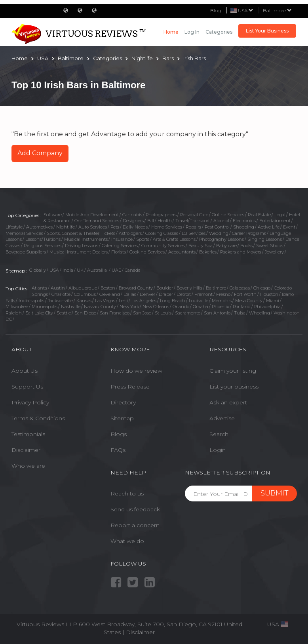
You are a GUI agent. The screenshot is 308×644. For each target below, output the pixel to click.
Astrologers (130, 233)
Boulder (165, 288)
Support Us (27, 387)
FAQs (118, 450)
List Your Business (267, 31)
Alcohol (221, 221)
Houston (269, 294)
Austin (58, 288)
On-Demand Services (97, 221)
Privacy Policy (30, 402)
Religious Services (43, 246)
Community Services (163, 246)
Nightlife (66, 227)
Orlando (181, 307)
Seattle (64, 313)
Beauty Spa (201, 246)
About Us (25, 371)
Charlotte (61, 294)
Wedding (219, 233)
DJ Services (194, 233)
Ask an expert (228, 402)
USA (54, 270)
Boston (108, 288)
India (68, 270)
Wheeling (260, 313)
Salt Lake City (39, 313)
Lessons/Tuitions (43, 239)
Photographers (161, 215)
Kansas (84, 301)
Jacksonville (60, 301)
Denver (147, 294)
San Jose (142, 313)
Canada (133, 270)
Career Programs (249, 233)
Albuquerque (83, 288)
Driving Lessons (82, 246)
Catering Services (120, 246)
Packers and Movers (241, 252)
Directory (123, 402)
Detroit (184, 294)
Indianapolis (31, 301)
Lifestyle (14, 227)
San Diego (85, 313)
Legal (280, 215)
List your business (234, 387)
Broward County (136, 288)
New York (129, 307)
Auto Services (93, 227)
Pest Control (217, 227)
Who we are (28, 466)
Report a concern (135, 525)
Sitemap (122, 418)
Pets (115, 227)
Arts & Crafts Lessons (174, 239)
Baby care (226, 246)
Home (171, 32)
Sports (143, 239)
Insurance (122, 239)
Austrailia (98, 270)
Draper (166, 294)
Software (53, 215)
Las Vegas (105, 301)
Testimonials (28, 434)
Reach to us (127, 493)
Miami (273, 301)
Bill (151, 221)
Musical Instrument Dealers (79, 252)
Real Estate (259, 215)
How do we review (136, 371)
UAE (116, 270)
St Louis (163, 313)
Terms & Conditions (38, 418)
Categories (219, 32)
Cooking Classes (162, 233)
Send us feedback (135, 509)
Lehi (123, 301)
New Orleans (156, 307)
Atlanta (39, 288)
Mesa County (249, 301)
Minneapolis (45, 307)
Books (246, 246)
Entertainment (275, 221)
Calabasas (240, 288)
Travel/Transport (193, 221)
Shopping (244, 227)
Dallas (130, 294)
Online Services (228, 215)
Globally (38, 270)
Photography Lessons (221, 239)
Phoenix (221, 307)
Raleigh (14, 313)
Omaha (201, 307)
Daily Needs (135, 227)
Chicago (262, 288)
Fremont (203, 294)
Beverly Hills (189, 288)
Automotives (39, 227)
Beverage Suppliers (26, 252)
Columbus (85, 294)
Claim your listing (233, 371)
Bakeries (208, 252)
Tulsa (240, 313)
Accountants (182, 252)
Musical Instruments (86, 239)
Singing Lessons (265, 239)
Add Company (40, 153)
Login (218, 450)
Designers (133, 221)
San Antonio (217, 313)
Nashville (71, 307)
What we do (127, 541)
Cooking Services (147, 252)
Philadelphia (267, 307)
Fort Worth (245, 294)
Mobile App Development (92, 215)
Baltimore (277, 10)
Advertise (222, 418)
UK (80, 270)
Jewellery (274, 252)
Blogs (119, 434)
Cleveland (110, 294)
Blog (216, 10)
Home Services (167, 227)
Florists (119, 252)
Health (165, 221)
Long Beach (173, 301)
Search (219, 434)
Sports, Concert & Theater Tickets (81, 233)
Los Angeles (144, 301)
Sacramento (188, 313)
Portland (242, 307)
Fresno (223, 294)
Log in (192, 32)
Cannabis (132, 215)
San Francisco (115, 313)
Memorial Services (24, 233)
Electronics (244, 221)
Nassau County (100, 307)
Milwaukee (17, 307)
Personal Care (194, 215)
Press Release (130, 387)
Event (289, 227)
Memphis (222, 301)
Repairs (193, 227)
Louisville (199, 301)
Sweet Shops (270, 246)
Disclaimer (26, 450)
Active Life (269, 227)
